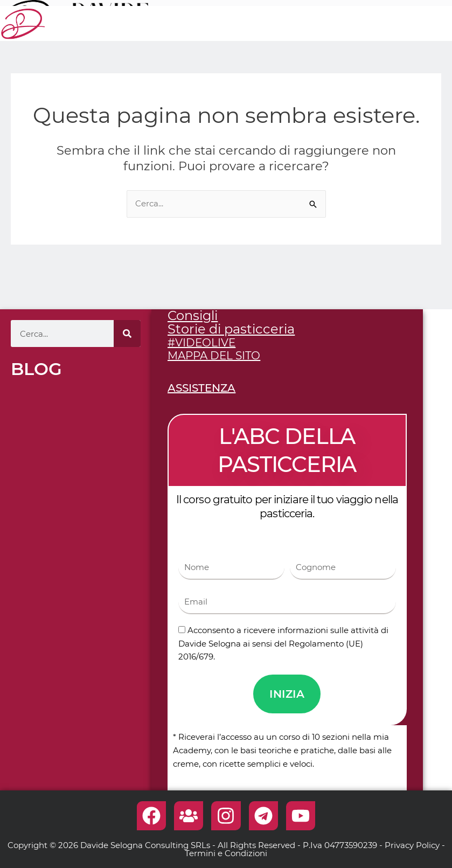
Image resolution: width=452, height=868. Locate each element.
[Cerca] (127, 334)
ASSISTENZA (201, 388)
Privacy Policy (412, 845)
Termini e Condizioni (226, 853)
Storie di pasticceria (231, 329)
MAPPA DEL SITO (214, 356)
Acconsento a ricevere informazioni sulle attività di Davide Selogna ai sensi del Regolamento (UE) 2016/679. (283, 644)
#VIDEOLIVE (201, 343)
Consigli (193, 315)
